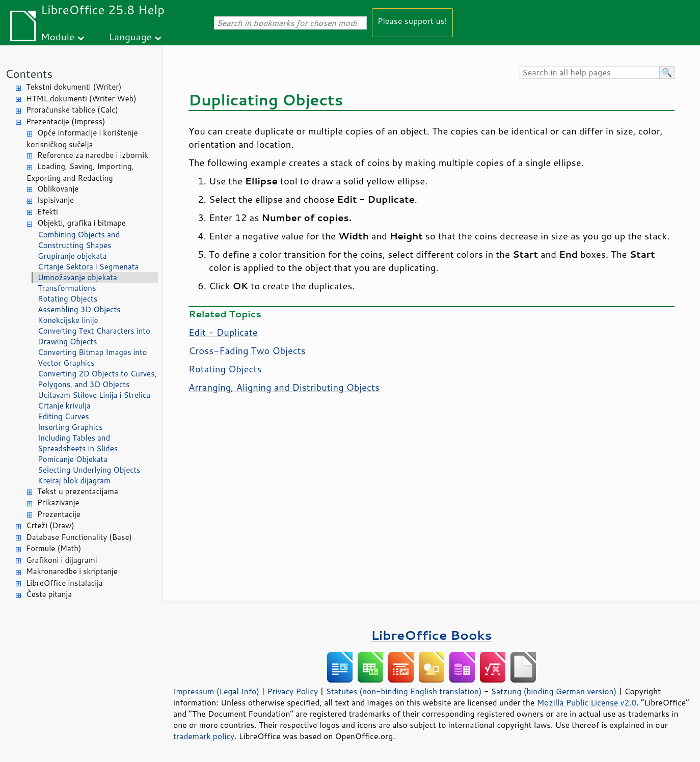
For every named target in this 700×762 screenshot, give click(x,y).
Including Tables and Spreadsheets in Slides (78, 443)
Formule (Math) (53, 548)
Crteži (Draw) (50, 525)
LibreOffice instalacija (64, 583)
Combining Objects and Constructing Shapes (79, 240)
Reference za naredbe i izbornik (93, 155)
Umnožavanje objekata (77, 277)
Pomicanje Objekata (73, 459)
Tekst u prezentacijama (78, 491)
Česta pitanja (49, 594)
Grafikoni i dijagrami (61, 560)
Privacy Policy (292, 691)
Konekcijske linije (68, 320)
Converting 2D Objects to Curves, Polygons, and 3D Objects (97, 379)
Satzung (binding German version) (554, 691)
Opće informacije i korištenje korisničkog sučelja (82, 139)
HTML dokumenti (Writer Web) (81, 99)
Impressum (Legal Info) (216, 691)
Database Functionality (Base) (79, 537)
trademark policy (204, 736)
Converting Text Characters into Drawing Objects (94, 336)
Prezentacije (59, 514)
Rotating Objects (68, 299)
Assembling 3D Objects (79, 309)
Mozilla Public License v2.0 (587, 702)
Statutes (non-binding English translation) (403, 691)
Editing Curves (63, 416)
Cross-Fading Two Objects (247, 350)
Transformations (67, 288)
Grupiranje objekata (72, 256)
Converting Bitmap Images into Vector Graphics (92, 358)
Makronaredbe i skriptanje (72, 571)
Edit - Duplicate (223, 332)
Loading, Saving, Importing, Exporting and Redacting (80, 172)
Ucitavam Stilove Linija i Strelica (94, 395)
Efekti (48, 212)
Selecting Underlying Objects (89, 470)
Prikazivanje (58, 502)
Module (58, 36)
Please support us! (412, 21)
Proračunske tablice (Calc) (72, 110)
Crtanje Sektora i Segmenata (88, 267)
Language (130, 36)
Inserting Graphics (70, 427)
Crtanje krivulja (64, 406)
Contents (29, 74)
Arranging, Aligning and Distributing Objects (284, 387)
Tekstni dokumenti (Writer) (74, 87)
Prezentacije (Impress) (65, 121)
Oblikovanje (58, 189)
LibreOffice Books (432, 635)
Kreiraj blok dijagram (74, 481)
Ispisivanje (56, 200)
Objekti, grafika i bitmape (82, 223)
